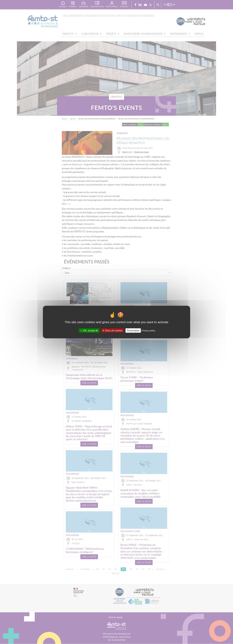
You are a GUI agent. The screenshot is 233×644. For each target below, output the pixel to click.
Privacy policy (148, 330)
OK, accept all (89, 330)
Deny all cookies (112, 330)
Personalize (133, 330)
